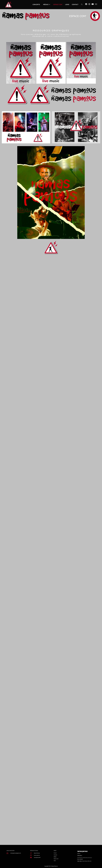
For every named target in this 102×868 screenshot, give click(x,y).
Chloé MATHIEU (80, 857)
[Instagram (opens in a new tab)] (89, 4)
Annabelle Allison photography (87, 857)
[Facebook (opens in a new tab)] (86, 4)
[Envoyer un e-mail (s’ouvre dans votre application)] (96, 4)
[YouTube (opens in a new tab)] (93, 4)
